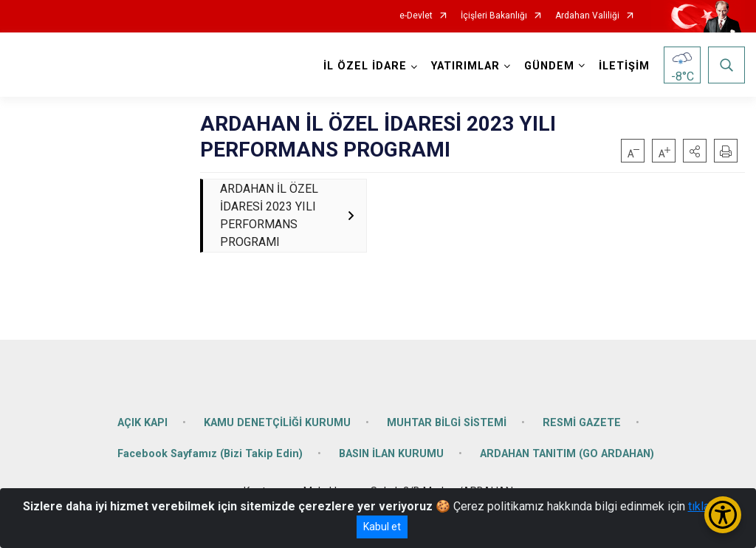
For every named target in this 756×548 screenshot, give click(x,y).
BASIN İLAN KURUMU (391, 454)
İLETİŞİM (624, 66)
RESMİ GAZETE (582, 423)
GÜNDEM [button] (549, 66)
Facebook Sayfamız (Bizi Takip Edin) (210, 454)
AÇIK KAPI (142, 423)
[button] (695, 151)
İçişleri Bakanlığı (494, 16)
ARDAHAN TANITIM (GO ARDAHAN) (567, 454)
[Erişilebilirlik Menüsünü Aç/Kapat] (723, 515)
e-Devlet (416, 16)
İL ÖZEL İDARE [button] (365, 66)
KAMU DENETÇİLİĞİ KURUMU (277, 423)
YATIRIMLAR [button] (465, 66)
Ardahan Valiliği (587, 16)
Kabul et (382, 527)
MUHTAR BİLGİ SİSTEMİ (447, 423)
